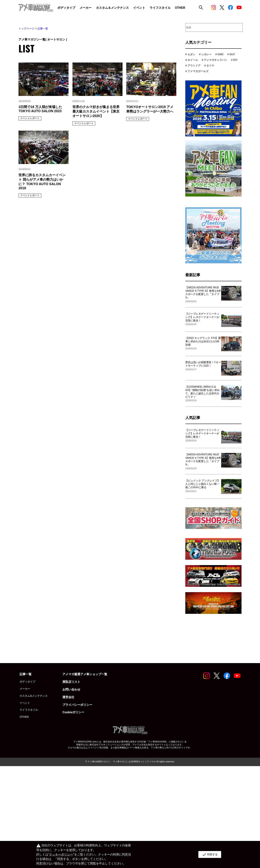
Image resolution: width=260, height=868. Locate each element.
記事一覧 (43, 29)
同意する (210, 855)
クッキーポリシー (61, 854)
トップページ (26, 29)
